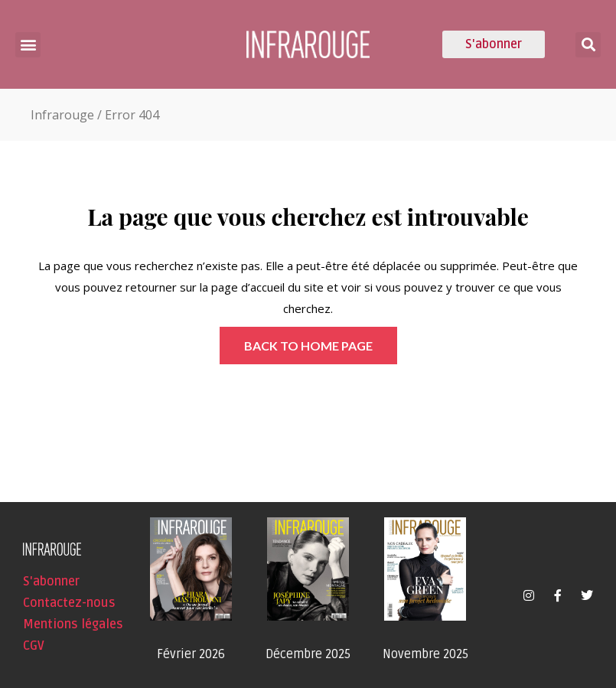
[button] (28, 45)
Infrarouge (62, 115)
